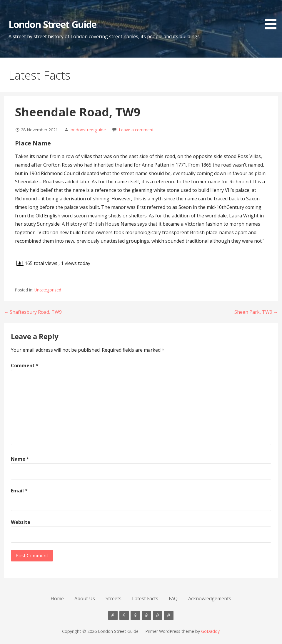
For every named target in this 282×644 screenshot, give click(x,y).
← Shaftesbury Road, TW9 (33, 312)
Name (20, 459)
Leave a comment (136, 130)
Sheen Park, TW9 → (256, 312)
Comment (25, 365)
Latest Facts (145, 598)
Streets (114, 598)
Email (19, 491)
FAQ (173, 598)
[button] (273, 16)
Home (57, 598)
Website (21, 522)
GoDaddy (210, 631)
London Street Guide (52, 24)
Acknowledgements (210, 598)
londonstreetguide (88, 130)
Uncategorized (48, 290)
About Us (85, 598)
